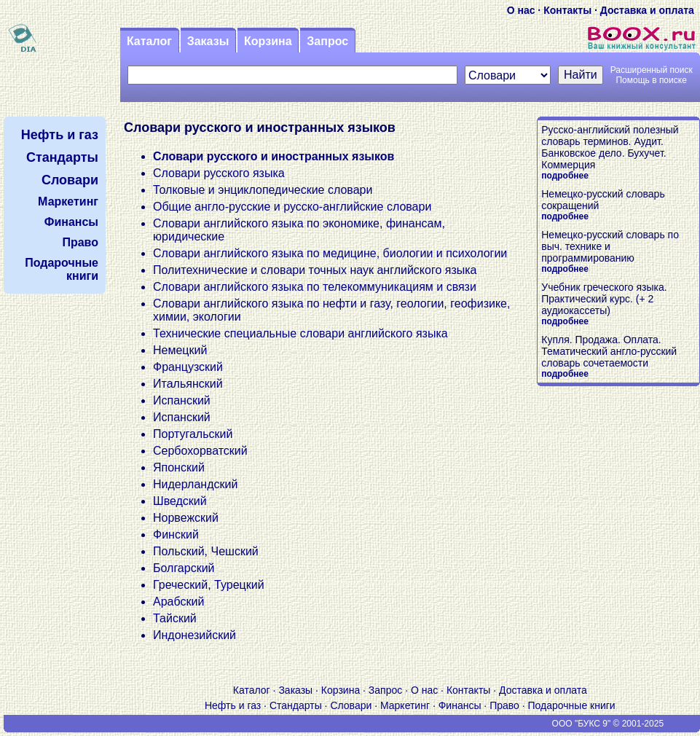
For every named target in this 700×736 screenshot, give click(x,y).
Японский (179, 467)
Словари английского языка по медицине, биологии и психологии (330, 253)
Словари (351, 705)
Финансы (460, 705)
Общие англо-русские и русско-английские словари (292, 207)
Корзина (268, 41)
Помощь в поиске (651, 80)
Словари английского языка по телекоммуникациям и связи (315, 287)
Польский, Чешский (206, 551)
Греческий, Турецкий (209, 585)
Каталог (149, 41)
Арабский (178, 602)
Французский (188, 367)
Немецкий (180, 350)
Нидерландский (195, 484)
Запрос (327, 41)
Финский (176, 535)
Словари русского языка (219, 173)
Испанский (182, 400)
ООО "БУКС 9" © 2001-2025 (608, 724)
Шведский (180, 501)
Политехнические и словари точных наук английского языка (315, 270)
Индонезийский (194, 635)
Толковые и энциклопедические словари (263, 190)
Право (504, 705)
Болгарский (184, 568)
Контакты (567, 10)
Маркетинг (405, 705)
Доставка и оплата (647, 10)
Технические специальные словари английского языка (300, 333)
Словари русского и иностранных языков (274, 156)
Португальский (193, 434)
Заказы (208, 41)
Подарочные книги (572, 705)
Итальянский (188, 384)
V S (47, 724)
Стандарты (296, 705)
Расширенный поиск (652, 70)
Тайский (175, 618)
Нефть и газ (233, 705)
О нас (521, 10)
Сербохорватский (200, 451)
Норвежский (186, 518)
